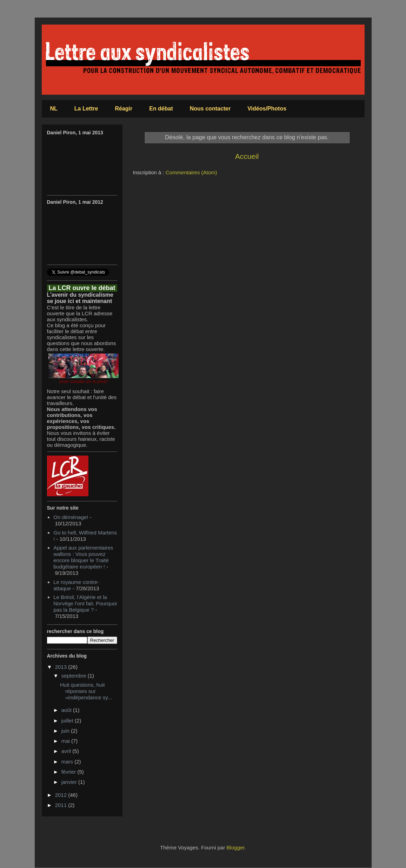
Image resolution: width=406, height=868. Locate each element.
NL (54, 109)
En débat (161, 109)
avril (67, 751)
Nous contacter (210, 109)
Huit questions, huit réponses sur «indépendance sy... (86, 691)
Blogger (236, 847)
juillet (68, 721)
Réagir (124, 109)
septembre (75, 676)
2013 (62, 667)
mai (66, 741)
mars (68, 762)
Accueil (247, 156)
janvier (70, 782)
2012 (62, 795)
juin (66, 731)
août (67, 710)
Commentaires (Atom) (191, 172)
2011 (62, 805)
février (69, 772)
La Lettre (86, 109)
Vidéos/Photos (267, 109)
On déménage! (71, 517)
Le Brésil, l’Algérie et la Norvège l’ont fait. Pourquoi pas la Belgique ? (85, 603)
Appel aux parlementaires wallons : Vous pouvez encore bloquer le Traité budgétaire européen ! (83, 557)
